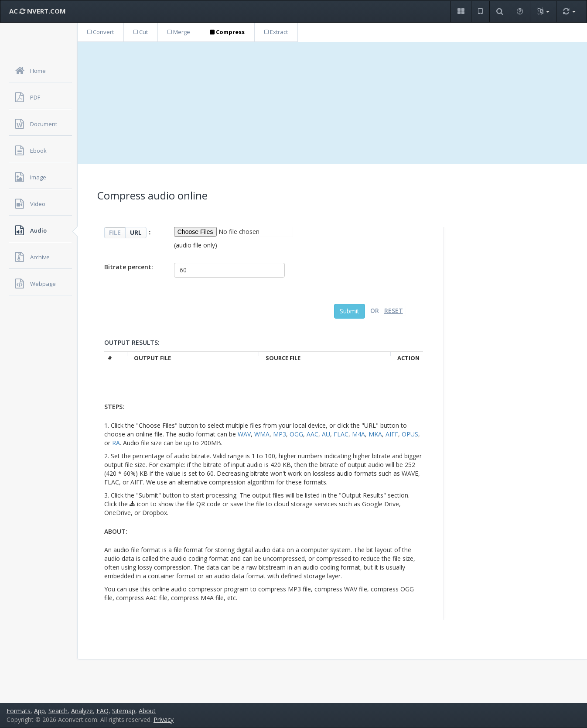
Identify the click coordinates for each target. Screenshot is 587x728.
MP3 (280, 434)
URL (136, 232)
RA (116, 443)
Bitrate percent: (129, 267)
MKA (375, 434)
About (147, 711)
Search (58, 711)
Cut (141, 32)
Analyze (82, 711)
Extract (276, 32)
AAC (312, 434)
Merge (179, 32)
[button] (461, 12)
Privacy (164, 719)
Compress (227, 32)
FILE (115, 232)
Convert (101, 32)
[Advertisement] (332, 103)
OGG (296, 434)
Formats (19, 711)
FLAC (341, 434)
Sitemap (124, 711)
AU (326, 434)
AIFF (392, 434)
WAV (244, 434)
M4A (358, 434)
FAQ (102, 711)
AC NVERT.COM (38, 11)
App (39, 711)
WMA (262, 434)
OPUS (410, 434)
